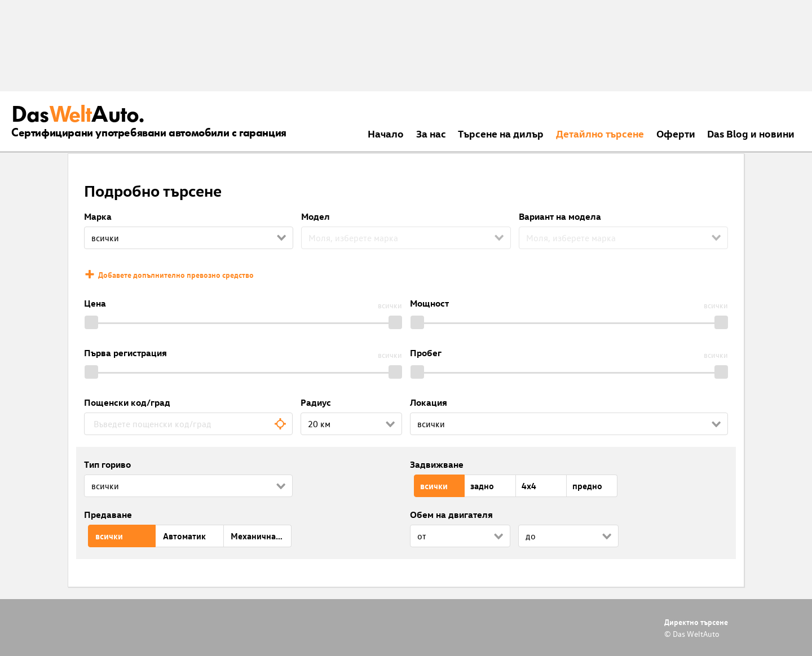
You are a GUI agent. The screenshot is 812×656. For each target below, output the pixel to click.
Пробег (426, 353)
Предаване (108, 515)
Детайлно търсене (600, 133)
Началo (386, 133)
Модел (315, 216)
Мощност (429, 303)
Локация (429, 402)
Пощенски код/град (127, 402)
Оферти (676, 133)
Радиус (316, 402)
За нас (431, 133)
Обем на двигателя (451, 515)
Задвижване (437, 464)
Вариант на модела (560, 216)
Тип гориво (107, 464)
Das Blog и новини (751, 133)
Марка (98, 216)
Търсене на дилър (501, 133)
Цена (95, 303)
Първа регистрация (125, 353)
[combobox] (188, 424)
